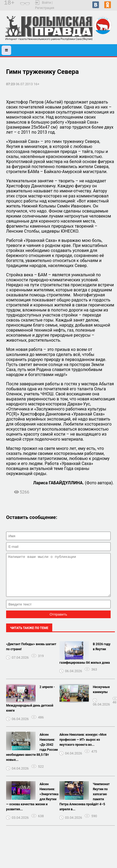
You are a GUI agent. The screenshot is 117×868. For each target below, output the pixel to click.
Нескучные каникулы (101, 697)
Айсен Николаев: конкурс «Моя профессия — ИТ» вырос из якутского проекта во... (83, 748)
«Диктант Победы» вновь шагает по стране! (31, 655)
